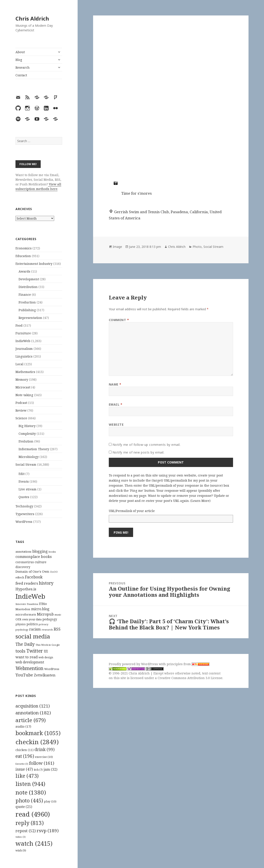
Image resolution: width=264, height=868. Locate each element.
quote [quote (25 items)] (24, 807)
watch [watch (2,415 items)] (34, 843)
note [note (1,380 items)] (31, 792)
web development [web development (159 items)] (30, 662)
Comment (119, 320)
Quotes (24, 497)
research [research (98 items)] (47, 630)
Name (115, 384)
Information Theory (34, 449)
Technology (24, 506)
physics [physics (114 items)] (21, 624)
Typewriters (25, 514)
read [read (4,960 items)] (33, 814)
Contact (21, 75)
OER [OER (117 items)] (18, 619)
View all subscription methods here (38, 186)
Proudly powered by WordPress (134, 664)
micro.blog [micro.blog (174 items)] (40, 609)
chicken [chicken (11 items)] (25, 750)
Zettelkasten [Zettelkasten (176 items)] (45, 675)
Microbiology (29, 457)
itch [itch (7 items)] (38, 770)
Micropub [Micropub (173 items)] (45, 614)
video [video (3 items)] (21, 837)
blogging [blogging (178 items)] (40, 551)
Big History (27, 426)
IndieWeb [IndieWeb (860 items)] (30, 596)
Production (27, 302)
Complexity (27, 434)
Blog (19, 60)
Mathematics (25, 372)
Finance (25, 295)
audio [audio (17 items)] (23, 726)
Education (23, 256)
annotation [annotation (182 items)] (33, 713)
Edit (22, 474)
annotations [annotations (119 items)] (23, 552)
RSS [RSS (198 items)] (57, 629)
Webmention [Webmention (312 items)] (29, 668)
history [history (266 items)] (46, 583)
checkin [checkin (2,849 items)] (37, 742)
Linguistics (24, 356)
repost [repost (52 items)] (26, 831)
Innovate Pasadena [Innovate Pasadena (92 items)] (27, 604)
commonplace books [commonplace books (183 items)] (34, 556)
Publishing (27, 310)
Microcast (23, 387)
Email (116, 404)
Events (24, 481)
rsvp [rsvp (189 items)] (48, 830)
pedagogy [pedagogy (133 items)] (50, 619)
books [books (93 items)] (52, 552)
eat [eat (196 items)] (25, 756)
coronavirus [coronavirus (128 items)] (25, 562)
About (20, 52)
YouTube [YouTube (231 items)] (24, 675)
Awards (24, 271)
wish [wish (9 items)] (21, 850)
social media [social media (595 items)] (33, 636)
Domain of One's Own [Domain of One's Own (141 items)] (32, 571)
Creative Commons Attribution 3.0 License (190, 678)
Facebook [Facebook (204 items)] (34, 577)
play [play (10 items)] (50, 801)
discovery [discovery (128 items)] (23, 567)
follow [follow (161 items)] (42, 763)
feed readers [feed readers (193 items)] (27, 583)
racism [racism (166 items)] (35, 629)
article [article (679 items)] (31, 720)
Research (23, 67)
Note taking (24, 395)
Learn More (200, 501)
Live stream (28, 489)
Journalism (24, 349)
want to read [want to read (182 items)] (27, 657)
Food (19, 325)
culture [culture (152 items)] (41, 562)
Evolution (26, 441)
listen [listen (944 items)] (30, 784)
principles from (188, 664)
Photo (197, 247)
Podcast (21, 403)
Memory (22, 379)
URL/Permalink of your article (132, 511)
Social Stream (26, 464)
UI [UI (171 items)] (46, 651)
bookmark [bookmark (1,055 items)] (38, 733)
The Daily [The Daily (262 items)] (25, 644)
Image (117, 247)
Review (21, 410)
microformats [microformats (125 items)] (26, 614)
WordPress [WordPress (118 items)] (52, 669)
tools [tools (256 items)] (20, 651)
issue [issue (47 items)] (24, 769)
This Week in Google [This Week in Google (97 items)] (48, 645)
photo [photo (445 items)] (29, 800)
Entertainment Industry (34, 264)
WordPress (24, 522)
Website (116, 425)
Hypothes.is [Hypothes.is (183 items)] (26, 589)
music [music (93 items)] (58, 615)
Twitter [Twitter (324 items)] (35, 651)
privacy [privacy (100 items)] (44, 624)
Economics (24, 248)
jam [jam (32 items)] (50, 769)
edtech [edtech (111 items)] (20, 577)
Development (29, 279)
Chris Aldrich (32, 18)
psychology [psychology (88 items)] (22, 630)
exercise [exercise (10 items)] (44, 757)
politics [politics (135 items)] (32, 624)
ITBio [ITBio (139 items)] (43, 604)
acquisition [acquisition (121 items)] (33, 706)
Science (21, 418)
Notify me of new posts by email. (139, 452)
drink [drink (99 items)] (45, 749)
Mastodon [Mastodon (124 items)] (23, 609)
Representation (30, 318)
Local (19, 364)
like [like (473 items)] (27, 776)
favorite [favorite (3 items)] (22, 764)
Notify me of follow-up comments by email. (147, 445)
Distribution (28, 287)
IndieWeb (23, 341)
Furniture (23, 333)
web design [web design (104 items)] (46, 657)
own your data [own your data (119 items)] (32, 619)
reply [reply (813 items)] (30, 823)
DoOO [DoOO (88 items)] (54, 572)
